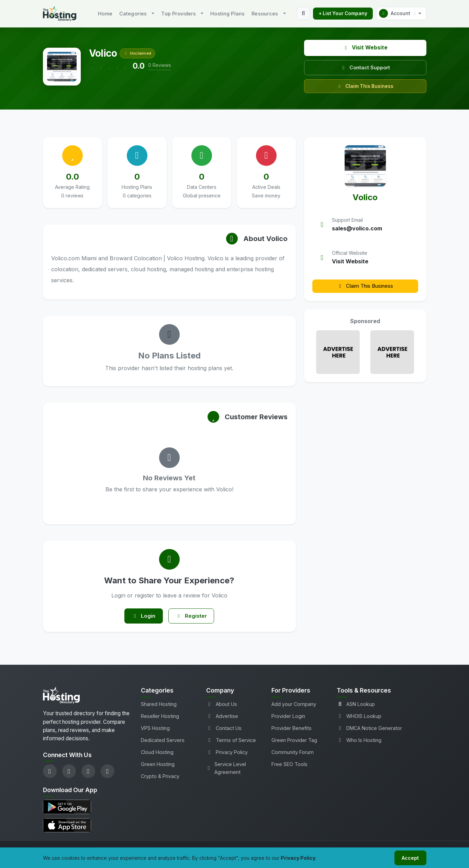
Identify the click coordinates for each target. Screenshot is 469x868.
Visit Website (365, 48)
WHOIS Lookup (359, 718)
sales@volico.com (357, 228)
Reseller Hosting (160, 718)
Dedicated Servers (163, 742)
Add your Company (294, 706)
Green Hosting (158, 766)
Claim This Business (365, 86)
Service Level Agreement (226, 770)
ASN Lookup (356, 706)
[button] (401, 13)
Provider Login (288, 718)
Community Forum (293, 754)
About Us (222, 706)
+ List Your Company (343, 13)
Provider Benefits (292, 730)
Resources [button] (265, 14)
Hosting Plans (227, 14)
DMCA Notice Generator (369, 730)
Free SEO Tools (289, 766)
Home (105, 14)
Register (193, 617)
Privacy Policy (227, 754)
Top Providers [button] (178, 14)
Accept (409, 857)
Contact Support (365, 67)
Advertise (222, 718)
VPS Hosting (155, 730)
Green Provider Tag (294, 742)
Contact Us (224, 730)
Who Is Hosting (359, 742)
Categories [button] (133, 14)
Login (142, 617)
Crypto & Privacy (160, 778)
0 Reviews (160, 65)
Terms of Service (231, 742)
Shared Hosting (159, 706)
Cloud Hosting (157, 754)
